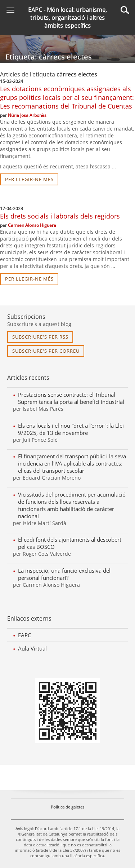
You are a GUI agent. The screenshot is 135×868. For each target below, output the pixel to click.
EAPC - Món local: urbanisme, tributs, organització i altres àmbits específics (67, 18)
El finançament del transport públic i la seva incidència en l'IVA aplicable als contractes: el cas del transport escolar (72, 463)
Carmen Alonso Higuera (32, 225)
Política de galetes (67, 807)
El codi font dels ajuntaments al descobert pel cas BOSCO (70, 543)
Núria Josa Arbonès (27, 115)
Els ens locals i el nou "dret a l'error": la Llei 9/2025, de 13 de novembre (71, 429)
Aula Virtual (32, 648)
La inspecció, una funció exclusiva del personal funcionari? (64, 574)
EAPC (24, 635)
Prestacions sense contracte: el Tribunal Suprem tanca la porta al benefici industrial (71, 398)
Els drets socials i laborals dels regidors (60, 216)
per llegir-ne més (29, 179)
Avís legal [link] (24, 829)
